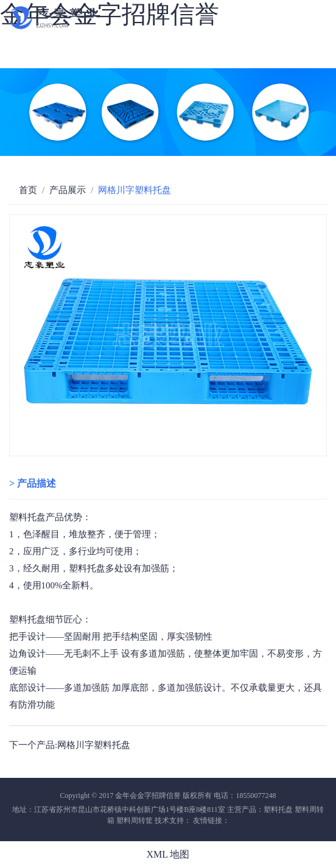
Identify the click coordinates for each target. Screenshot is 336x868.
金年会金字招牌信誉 (110, 14)
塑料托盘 (27, 517)
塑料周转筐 (135, 820)
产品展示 (68, 190)
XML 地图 (168, 854)
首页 (28, 190)
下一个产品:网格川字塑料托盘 (70, 745)
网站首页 (23, 40)
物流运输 (226, 40)
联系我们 (72, 62)
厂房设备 (178, 40)
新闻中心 (23, 62)
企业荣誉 (275, 40)
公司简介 (72, 40)
